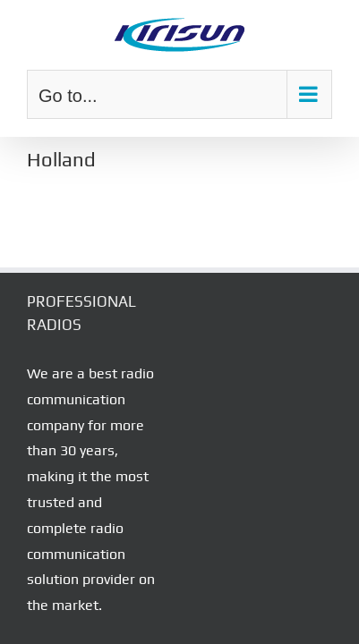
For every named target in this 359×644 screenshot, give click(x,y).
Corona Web (289, 590)
